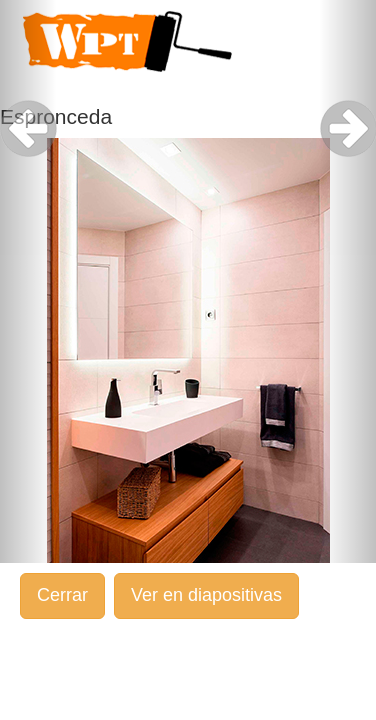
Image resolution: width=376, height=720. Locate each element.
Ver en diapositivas (206, 595)
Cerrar (62, 595)
